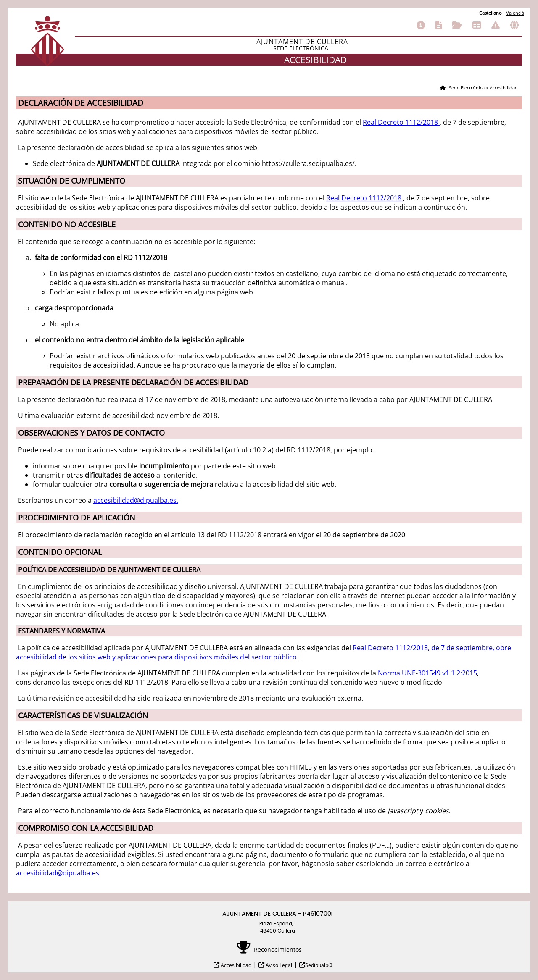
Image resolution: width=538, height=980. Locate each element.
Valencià (515, 13)
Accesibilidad (235, 965)
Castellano (491, 13)
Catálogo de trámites (439, 25)
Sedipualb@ (319, 965)
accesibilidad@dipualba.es (58, 873)
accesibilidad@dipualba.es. (136, 500)
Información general (421, 25)
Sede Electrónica (466, 88)
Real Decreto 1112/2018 (401, 122)
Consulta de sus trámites (457, 25)
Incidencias (496, 25)
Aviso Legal (278, 965)
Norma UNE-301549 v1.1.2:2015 (427, 673)
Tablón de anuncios (477, 25)
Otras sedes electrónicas (514, 25)
